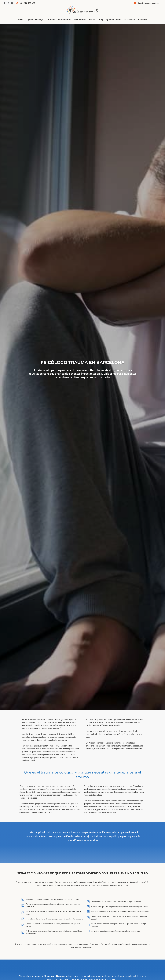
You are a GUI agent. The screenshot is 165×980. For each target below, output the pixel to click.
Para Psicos (130, 20)
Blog (101, 20)
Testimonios (80, 20)
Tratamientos (64, 20)
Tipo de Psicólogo (35, 20)
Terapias (51, 20)
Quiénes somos (113, 20)
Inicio (20, 20)
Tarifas (92, 20)
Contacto (143, 20)
